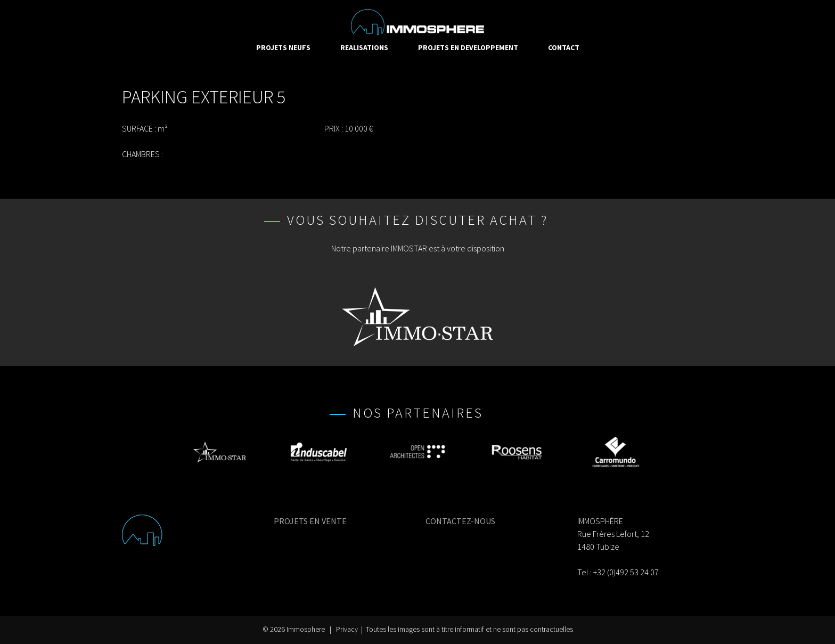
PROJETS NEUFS (283, 47)
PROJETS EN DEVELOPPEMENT (468, 47)
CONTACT (564, 47)
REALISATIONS (364, 47)
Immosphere (306, 629)
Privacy (347, 629)
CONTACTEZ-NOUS (460, 521)
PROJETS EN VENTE (310, 521)
